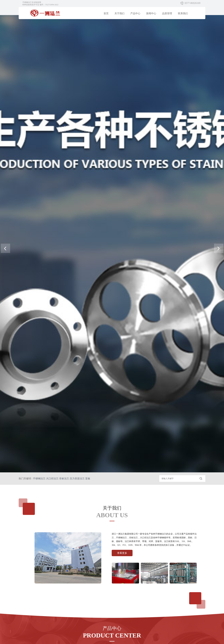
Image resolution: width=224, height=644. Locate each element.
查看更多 (122, 553)
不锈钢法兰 (39, 478)
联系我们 (183, 13)
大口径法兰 (52, 478)
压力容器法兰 (77, 478)
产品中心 (135, 13)
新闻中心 (151, 13)
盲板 (88, 478)
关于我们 (119, 13)
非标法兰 (64, 478)
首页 (106, 13)
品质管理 (167, 13)
